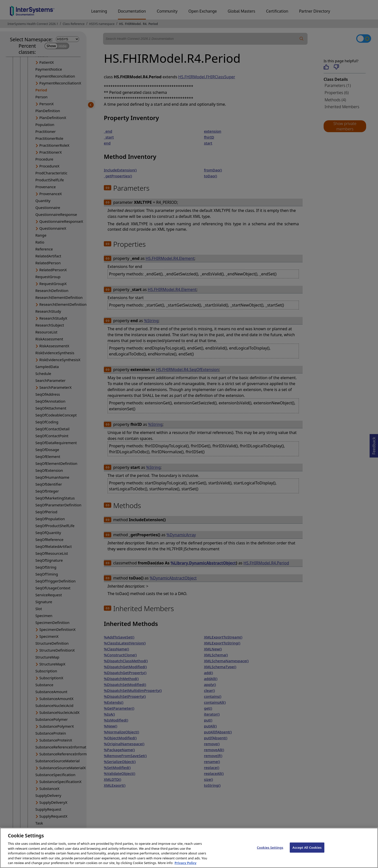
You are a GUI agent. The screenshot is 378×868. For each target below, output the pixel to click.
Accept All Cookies (307, 855)
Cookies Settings (270, 855)
